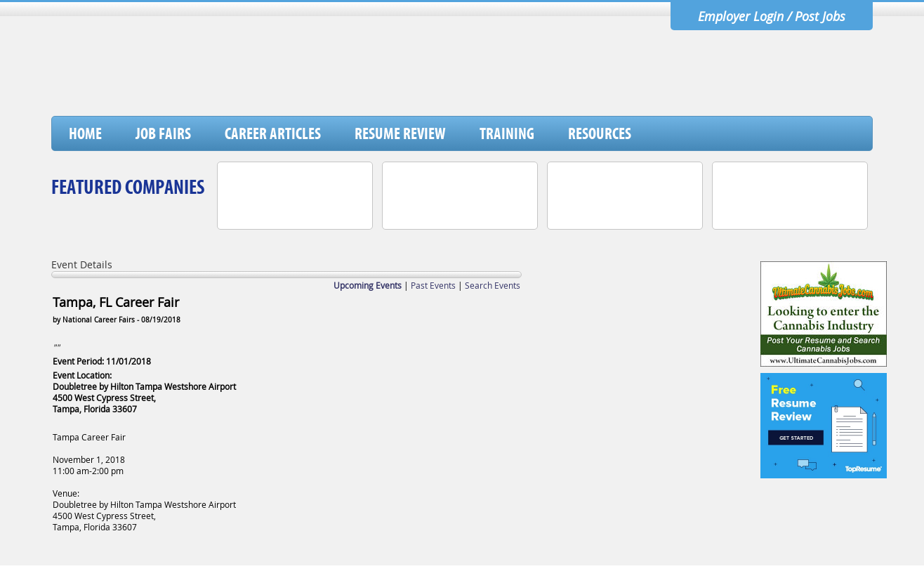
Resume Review (400, 133)
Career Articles (273, 133)
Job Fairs (163, 133)
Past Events (433, 285)
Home (85, 133)
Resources (600, 133)
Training (507, 133)
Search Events (493, 285)
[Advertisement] (616, 79)
